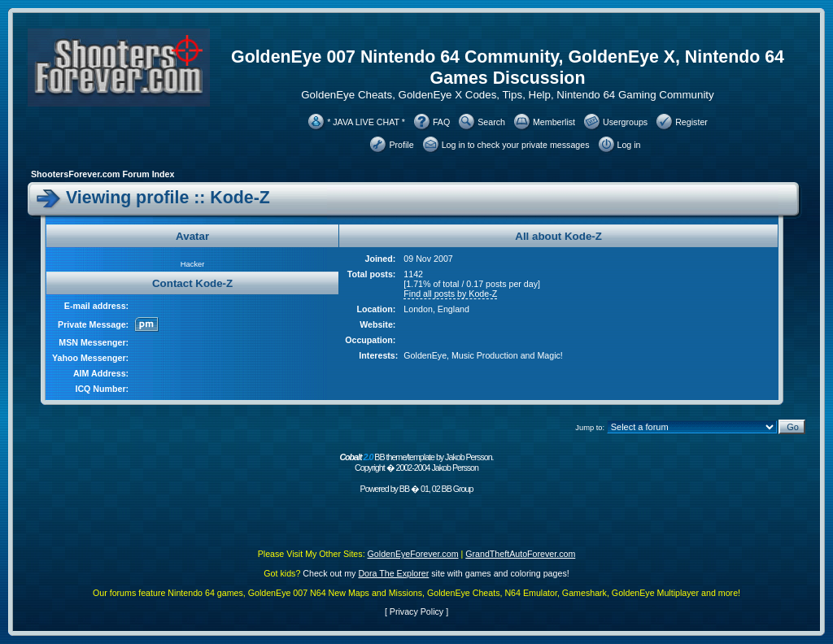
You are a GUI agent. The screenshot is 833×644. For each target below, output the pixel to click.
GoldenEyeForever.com (413, 554)
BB (404, 489)
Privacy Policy (416, 611)
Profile (401, 145)
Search (491, 122)
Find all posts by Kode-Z (450, 294)
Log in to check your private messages (516, 145)
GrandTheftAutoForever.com (520, 554)
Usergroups (625, 122)
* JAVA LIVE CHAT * (366, 122)
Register (691, 122)
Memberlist (554, 122)
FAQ (441, 122)
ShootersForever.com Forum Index (102, 174)
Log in (629, 145)
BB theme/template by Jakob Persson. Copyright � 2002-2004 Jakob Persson (416, 462)
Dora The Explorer (393, 573)
